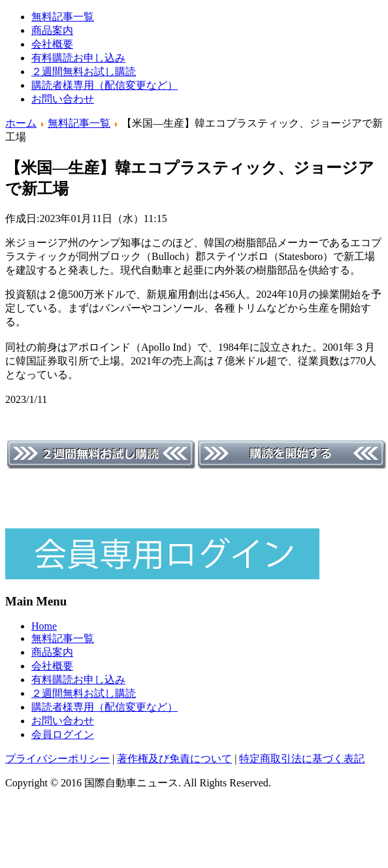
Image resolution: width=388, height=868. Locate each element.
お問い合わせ (63, 99)
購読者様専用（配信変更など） (105, 85)
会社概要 (52, 44)
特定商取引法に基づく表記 (302, 759)
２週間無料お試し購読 (84, 72)
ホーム (21, 123)
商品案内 (52, 30)
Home (44, 626)
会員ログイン (63, 734)
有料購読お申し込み (78, 58)
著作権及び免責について (174, 759)
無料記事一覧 (63, 17)
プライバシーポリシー (57, 759)
